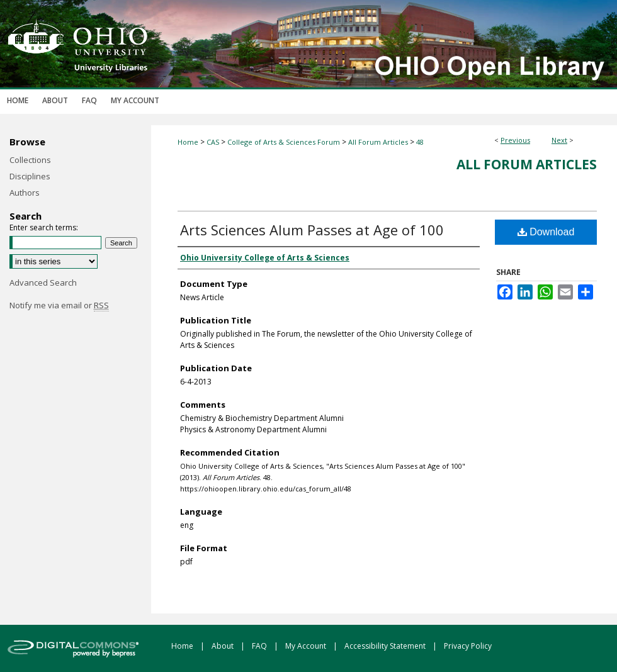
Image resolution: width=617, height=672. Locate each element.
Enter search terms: (44, 227)
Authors (25, 193)
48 (420, 142)
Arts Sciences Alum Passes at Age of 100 (312, 230)
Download (546, 232)
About (224, 646)
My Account (307, 646)
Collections (30, 160)
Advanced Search (43, 283)
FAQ (260, 646)
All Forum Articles (378, 142)
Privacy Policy (468, 646)
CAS (213, 142)
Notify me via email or (59, 305)
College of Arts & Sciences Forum (284, 142)
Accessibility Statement (386, 646)
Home (188, 142)
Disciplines (30, 176)
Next (559, 140)
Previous (515, 140)
